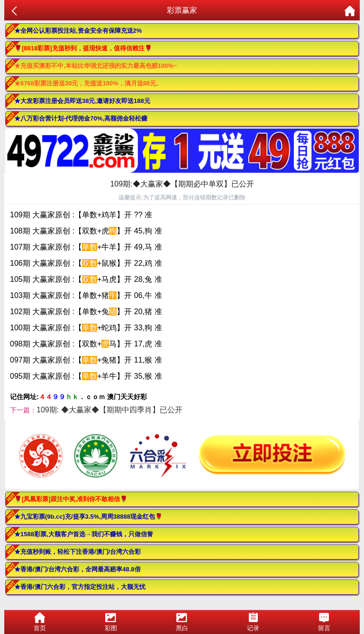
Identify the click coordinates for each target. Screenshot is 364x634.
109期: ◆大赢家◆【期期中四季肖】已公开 (109, 410)
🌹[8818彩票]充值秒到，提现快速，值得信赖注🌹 (83, 48)
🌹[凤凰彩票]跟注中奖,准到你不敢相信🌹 (71, 499)
